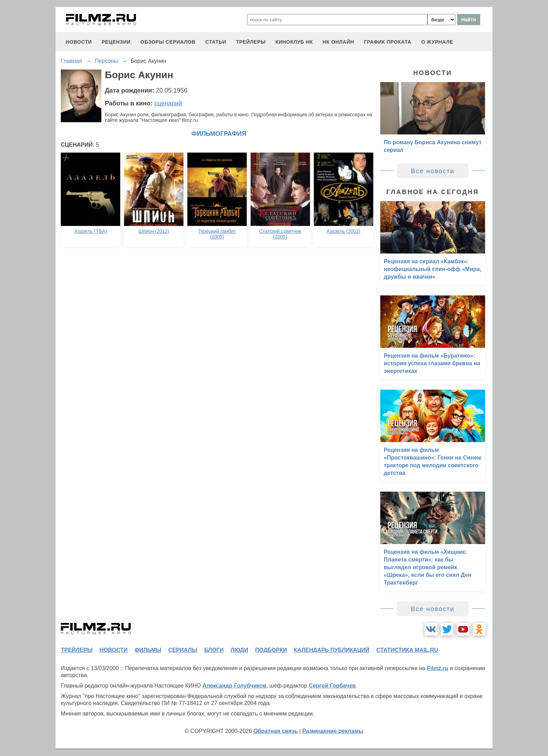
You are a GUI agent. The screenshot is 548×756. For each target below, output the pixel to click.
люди (239, 650)
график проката (388, 42)
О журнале (437, 42)
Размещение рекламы (333, 731)
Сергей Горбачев (332, 686)
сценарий (168, 103)
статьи (216, 42)
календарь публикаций (332, 650)
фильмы (148, 650)
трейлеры (251, 42)
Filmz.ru (437, 668)
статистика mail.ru (407, 650)
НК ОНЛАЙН (338, 42)
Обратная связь (276, 731)
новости (79, 42)
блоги (214, 650)
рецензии (116, 42)
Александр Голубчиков (234, 686)
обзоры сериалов (168, 42)
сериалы (183, 650)
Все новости (433, 171)
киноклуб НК (294, 42)
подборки (271, 650)
